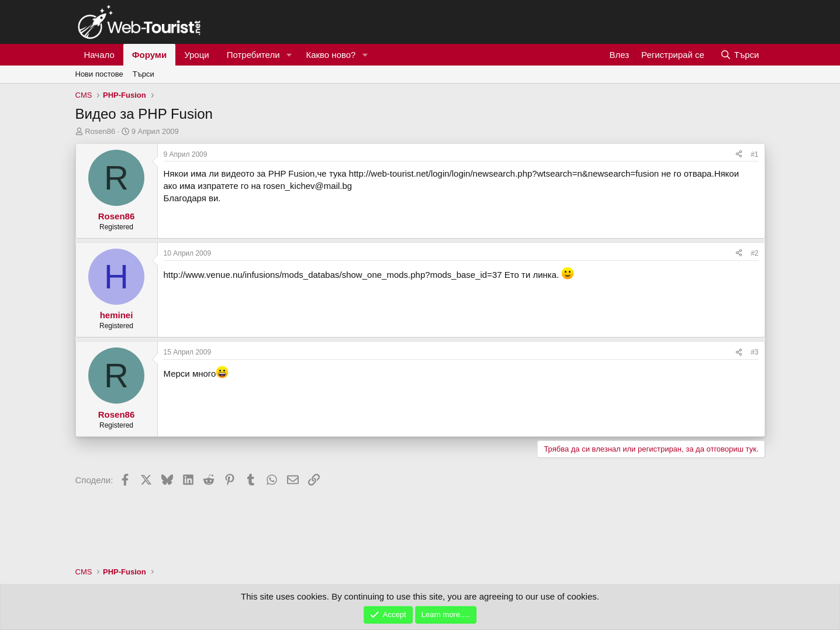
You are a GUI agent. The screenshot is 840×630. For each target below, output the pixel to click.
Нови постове (99, 74)
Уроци (197, 55)
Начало (99, 55)
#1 (754, 154)
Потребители (253, 55)
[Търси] (739, 55)
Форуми (149, 55)
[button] (289, 55)
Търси (144, 74)
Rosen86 (100, 131)
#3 (754, 352)
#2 (754, 253)
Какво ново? (331, 55)
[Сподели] (739, 155)
